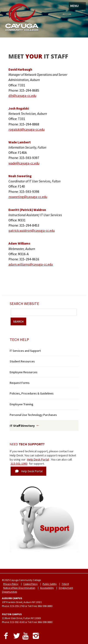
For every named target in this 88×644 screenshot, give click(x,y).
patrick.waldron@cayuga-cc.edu (32, 231)
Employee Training (22, 404)
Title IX (65, 584)
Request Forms (20, 383)
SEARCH (18, 321)
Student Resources (22, 361)
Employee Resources (24, 372)
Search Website (24, 304)
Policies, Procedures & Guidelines (32, 393)
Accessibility (47, 588)
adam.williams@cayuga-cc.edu (31, 264)
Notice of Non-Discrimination (19, 588)
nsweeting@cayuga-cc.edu (28, 197)
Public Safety (50, 584)
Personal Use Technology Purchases (33, 415)
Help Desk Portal (38, 459)
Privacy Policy (11, 584)
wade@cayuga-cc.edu (24, 163)
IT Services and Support (25, 351)
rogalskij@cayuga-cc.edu (26, 129)
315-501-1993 (19, 464)
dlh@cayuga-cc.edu (22, 96)
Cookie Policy (30, 584)
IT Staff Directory (22, 426)
